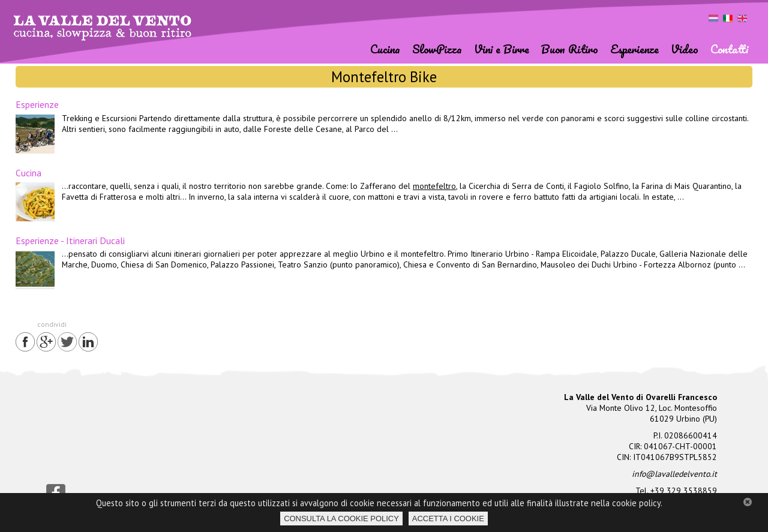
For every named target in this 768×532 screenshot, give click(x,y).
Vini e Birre (502, 49)
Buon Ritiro (570, 49)
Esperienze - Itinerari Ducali (70, 241)
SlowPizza (437, 49)
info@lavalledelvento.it (674, 474)
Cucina (28, 173)
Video (685, 49)
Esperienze (37, 104)
